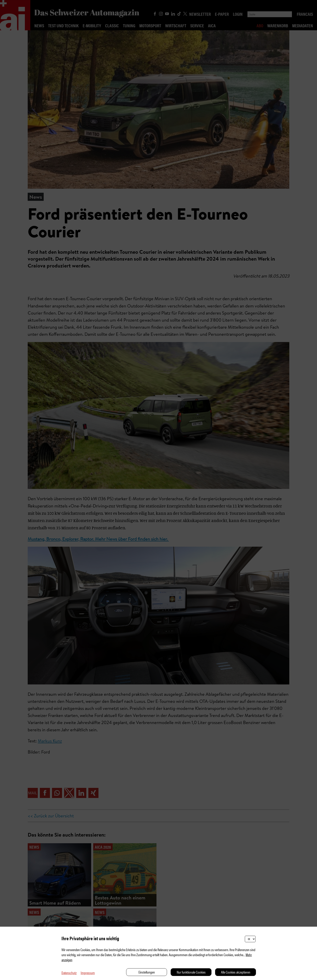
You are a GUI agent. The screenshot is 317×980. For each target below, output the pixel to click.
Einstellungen (147, 972)
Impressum (88, 973)
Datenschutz (69, 973)
